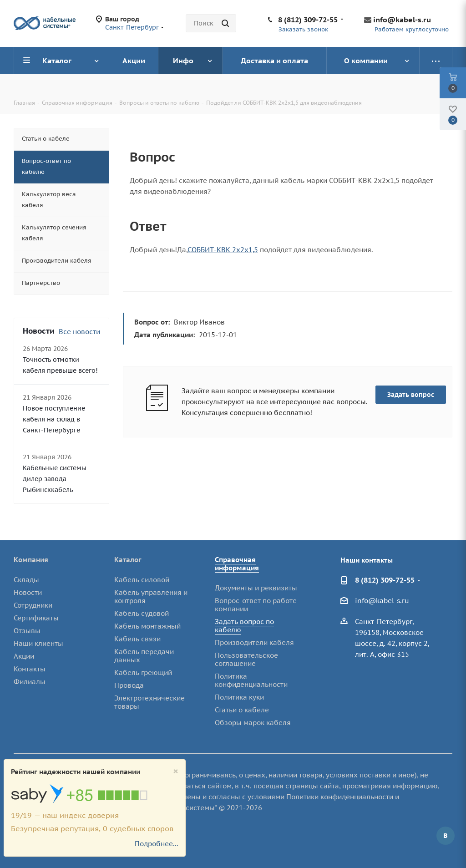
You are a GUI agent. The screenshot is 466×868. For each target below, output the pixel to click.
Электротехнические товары (149, 702)
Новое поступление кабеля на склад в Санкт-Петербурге (54, 419)
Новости (28, 592)
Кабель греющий (143, 673)
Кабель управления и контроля (151, 596)
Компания (31, 560)
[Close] (176, 771)
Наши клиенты (38, 643)
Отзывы (27, 631)
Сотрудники (33, 605)
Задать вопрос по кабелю (244, 626)
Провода (129, 685)
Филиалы (30, 682)
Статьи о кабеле (242, 710)
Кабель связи (137, 639)
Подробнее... (157, 844)
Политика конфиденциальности (251, 680)
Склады (26, 580)
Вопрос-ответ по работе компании (256, 605)
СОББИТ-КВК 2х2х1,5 (223, 250)
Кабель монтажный (147, 626)
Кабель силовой (142, 580)
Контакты (30, 669)
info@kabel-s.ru (402, 20)
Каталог (128, 560)
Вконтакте (446, 836)
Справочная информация (237, 564)
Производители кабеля (254, 642)
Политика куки (239, 697)
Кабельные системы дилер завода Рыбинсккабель (55, 479)
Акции (24, 656)
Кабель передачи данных (144, 656)
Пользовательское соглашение (246, 659)
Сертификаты (36, 618)
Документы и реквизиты (256, 588)
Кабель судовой (142, 613)
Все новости (79, 332)
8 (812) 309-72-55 (308, 20)
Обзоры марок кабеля (253, 723)
